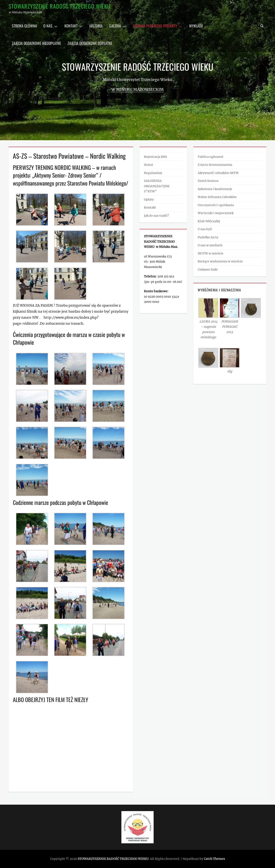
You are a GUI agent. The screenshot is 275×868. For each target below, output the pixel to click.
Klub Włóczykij (209, 221)
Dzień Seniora (208, 181)
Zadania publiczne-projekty (155, 26)
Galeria (115, 26)
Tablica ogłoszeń (210, 157)
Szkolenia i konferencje (215, 189)
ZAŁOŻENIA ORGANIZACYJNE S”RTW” (157, 186)
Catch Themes (214, 859)
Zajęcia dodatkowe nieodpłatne (36, 43)
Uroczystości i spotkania (216, 205)
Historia (96, 26)
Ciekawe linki (208, 270)
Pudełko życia (208, 237)
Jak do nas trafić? (156, 216)
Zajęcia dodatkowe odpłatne (90, 43)
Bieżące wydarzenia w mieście (220, 261)
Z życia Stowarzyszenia (215, 165)
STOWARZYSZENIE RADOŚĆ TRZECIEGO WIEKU (60, 6)
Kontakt (71, 26)
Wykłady (196, 26)
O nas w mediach (210, 245)
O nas (48, 26)
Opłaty (149, 199)
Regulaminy (153, 173)
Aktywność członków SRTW (218, 173)
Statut (149, 165)
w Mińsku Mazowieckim (137, 89)
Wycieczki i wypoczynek (216, 213)
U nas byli (205, 229)
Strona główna (24, 26)
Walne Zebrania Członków (217, 197)
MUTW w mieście (211, 253)
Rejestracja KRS (155, 157)
